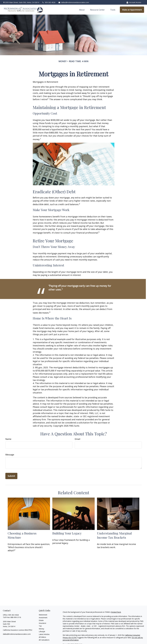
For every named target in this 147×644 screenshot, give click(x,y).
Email (77, 439)
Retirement (43, 615)
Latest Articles (44, 634)
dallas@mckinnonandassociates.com (74, 2)
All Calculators (44, 640)
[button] (82, 10)
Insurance (42, 623)
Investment (43, 618)
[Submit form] (11, 476)
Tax (40, 626)
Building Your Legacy (67, 533)
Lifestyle (42, 631)
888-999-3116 (16, 617)
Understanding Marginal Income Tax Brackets (114, 535)
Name (8, 439)
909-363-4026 (49, 2)
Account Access (134, 2)
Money (41, 629)
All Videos (42, 637)
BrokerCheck (116, 612)
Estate (41, 620)
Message (10, 455)
